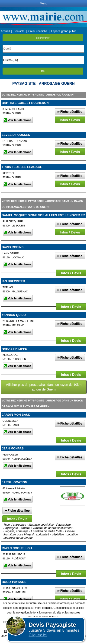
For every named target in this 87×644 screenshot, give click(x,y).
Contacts (19, 31)
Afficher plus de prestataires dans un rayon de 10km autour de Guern (44, 387)
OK (43, 71)
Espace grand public (64, 31)
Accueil (5, 31)
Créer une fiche (38, 31)
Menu (43, 3)
